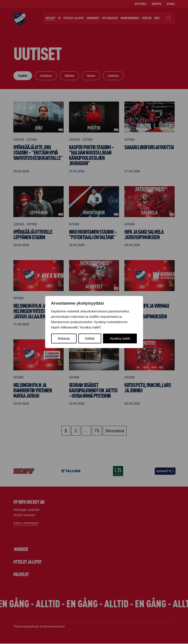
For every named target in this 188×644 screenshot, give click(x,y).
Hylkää (90, 338)
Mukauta (64, 338)
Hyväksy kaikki (120, 338)
